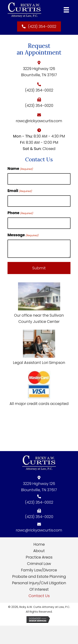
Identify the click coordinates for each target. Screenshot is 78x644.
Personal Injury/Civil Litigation (39, 583)
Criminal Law (39, 564)
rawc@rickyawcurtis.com (39, 121)
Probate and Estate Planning (39, 576)
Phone (20, 213)
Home (39, 544)
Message (23, 235)
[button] (39, 26)
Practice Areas (39, 557)
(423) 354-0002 (39, 90)
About (39, 551)
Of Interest (39, 589)
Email (20, 191)
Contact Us (39, 596)
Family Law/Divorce (39, 570)
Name (20, 169)
